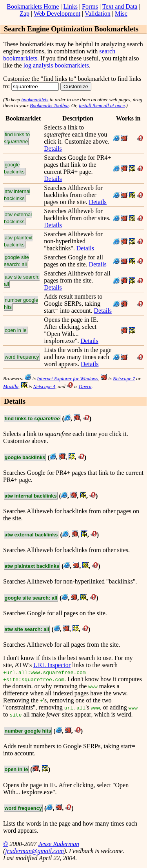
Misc (121, 14)
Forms (90, 6)
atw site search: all (22, 280)
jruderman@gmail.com (34, 851)
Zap (24, 14)
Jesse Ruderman (58, 844)
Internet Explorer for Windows (67, 379)
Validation (98, 14)
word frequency (22, 357)
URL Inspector (52, 665)
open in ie (16, 330)
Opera (85, 387)
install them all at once (102, 106)
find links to (17, 138)
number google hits (21, 304)
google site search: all (16, 261)
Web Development (57, 14)
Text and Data (120, 6)
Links (70, 6)
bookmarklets (35, 100)
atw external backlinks (18, 218)
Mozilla (11, 387)
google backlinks (14, 168)
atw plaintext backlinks (18, 241)
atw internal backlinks (17, 195)
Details (53, 149)
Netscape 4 (44, 387)
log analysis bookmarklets (56, 65)
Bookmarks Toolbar (49, 106)
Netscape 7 (124, 379)
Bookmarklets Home (33, 6)
